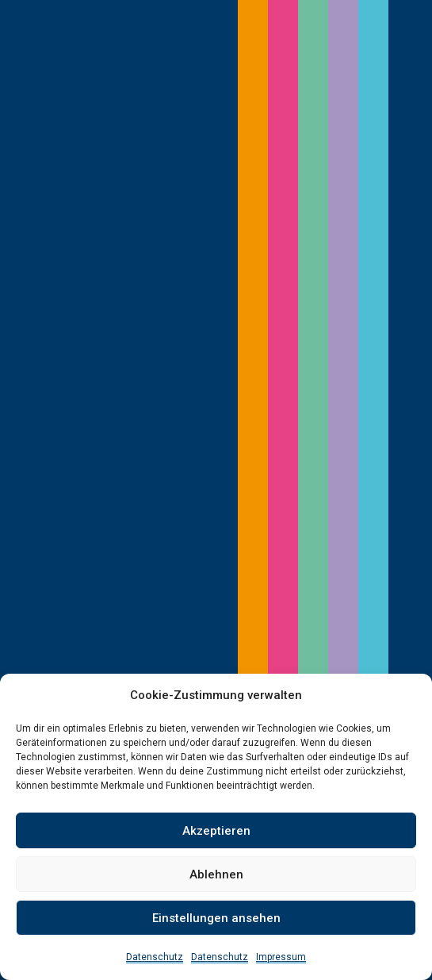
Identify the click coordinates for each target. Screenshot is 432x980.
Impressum (281, 957)
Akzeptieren (216, 831)
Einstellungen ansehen (216, 918)
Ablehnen (216, 874)
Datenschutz (155, 957)
